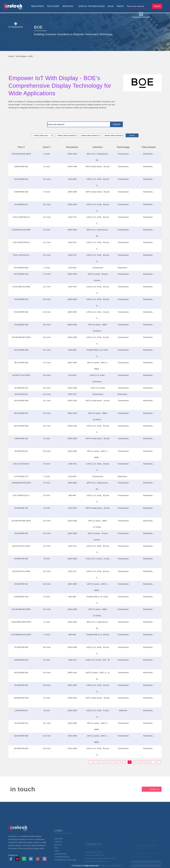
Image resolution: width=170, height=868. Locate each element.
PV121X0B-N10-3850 (21, 287)
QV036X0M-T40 (21, 508)
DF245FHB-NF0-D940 (21, 337)
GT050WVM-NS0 (21, 597)
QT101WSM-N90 (21, 350)
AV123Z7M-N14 (21, 394)
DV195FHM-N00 (21, 647)
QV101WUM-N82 (21, 426)
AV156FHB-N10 (21, 451)
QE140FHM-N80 (21, 736)
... (153, 762)
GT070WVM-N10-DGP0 (21, 635)
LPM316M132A (21, 710)
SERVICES (68, 6)
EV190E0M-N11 (21, 204)
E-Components (16, 25)
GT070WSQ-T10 (21, 476)
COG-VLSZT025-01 (21, 464)
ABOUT (120, 6)
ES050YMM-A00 (21, 192)
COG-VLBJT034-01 (21, 255)
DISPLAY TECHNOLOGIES (92, 6)
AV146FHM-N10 (21, 388)
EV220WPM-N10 (21, 312)
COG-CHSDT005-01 (21, 242)
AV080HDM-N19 (21, 660)
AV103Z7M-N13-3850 (21, 571)
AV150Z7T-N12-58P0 (21, 375)
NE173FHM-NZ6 (21, 363)
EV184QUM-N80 (21, 325)
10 (147, 762)
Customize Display (141, 15)
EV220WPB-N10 (21, 299)
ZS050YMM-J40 (21, 438)
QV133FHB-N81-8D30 (21, 609)
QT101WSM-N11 (21, 179)
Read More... (149, 154)
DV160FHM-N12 (21, 584)
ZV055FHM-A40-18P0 (21, 230)
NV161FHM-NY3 (21, 723)
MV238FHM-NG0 (21, 748)
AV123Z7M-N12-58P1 (21, 546)
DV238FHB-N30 (21, 685)
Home (11, 56)
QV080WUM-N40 (21, 698)
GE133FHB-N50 (21, 533)
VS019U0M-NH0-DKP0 (21, 154)
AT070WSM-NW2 (21, 268)
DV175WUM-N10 (21, 274)
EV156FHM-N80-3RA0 (21, 521)
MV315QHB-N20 (21, 673)
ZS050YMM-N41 (21, 166)
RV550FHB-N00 (21, 559)
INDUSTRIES (38, 6)
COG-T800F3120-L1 (21, 495)
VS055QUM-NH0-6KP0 (21, 483)
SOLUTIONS (53, 6)
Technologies (21, 56)
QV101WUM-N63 (21, 401)
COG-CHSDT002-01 (21, 217)
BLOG (111, 6)
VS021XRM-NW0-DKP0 (21, 622)
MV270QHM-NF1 (21, 413)
